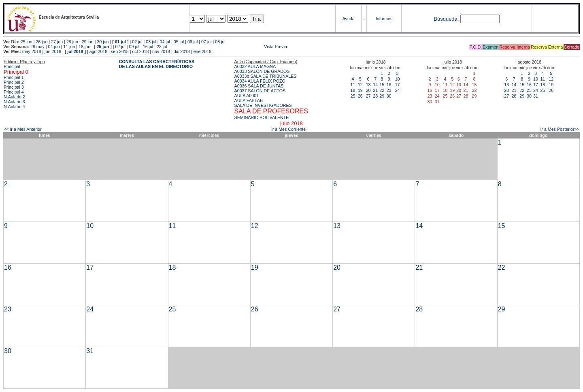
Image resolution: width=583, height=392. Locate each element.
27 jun (57, 42)
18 (353, 90)
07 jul (206, 42)
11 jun (69, 47)
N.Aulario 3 (14, 102)
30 (389, 96)
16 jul (148, 47)
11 (353, 85)
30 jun (103, 42)
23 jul (162, 47)
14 (375, 85)
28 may (37, 47)
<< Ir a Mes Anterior (23, 129)
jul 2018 (75, 51)
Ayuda (349, 19)
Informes (384, 19)
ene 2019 (202, 51)
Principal (12, 66)
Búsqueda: (446, 19)
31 (536, 96)
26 (360, 96)
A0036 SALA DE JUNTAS (259, 86)
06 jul (193, 42)
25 (353, 96)
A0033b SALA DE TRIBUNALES (266, 76)
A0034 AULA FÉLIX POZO (260, 81)
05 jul (179, 42)
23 (389, 90)
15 (382, 85)
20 (368, 90)
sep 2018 (120, 51)
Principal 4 (14, 92)
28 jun (72, 42)
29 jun (88, 42)
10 (398, 79)
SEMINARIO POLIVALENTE (262, 117)
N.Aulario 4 (14, 107)
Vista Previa (228, 47)
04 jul (165, 42)
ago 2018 (98, 51)
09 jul (134, 47)
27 (368, 96)
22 (382, 90)
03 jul (151, 42)
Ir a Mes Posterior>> (560, 129)
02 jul (137, 42)
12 (360, 85)
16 (389, 85)
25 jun (27, 42)
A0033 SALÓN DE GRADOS (262, 71)
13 (368, 85)
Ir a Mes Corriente (288, 129)
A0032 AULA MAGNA (255, 66)
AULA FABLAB (249, 100)
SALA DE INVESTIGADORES (263, 105)
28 (375, 96)
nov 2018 (161, 51)
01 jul (120, 42)
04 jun (54, 47)
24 (398, 90)
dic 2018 (182, 51)
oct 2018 (140, 51)
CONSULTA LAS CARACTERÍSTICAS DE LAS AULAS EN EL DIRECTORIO (157, 64)
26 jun (41, 42)
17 (398, 85)
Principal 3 (14, 87)
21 (375, 90)
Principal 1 (14, 77)
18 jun (84, 47)
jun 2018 (53, 51)
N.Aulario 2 (14, 97)
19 (360, 90)
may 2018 (32, 51)
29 (382, 96)
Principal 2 (14, 82)
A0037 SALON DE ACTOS (260, 91)
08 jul (220, 42)
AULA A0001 (247, 96)
